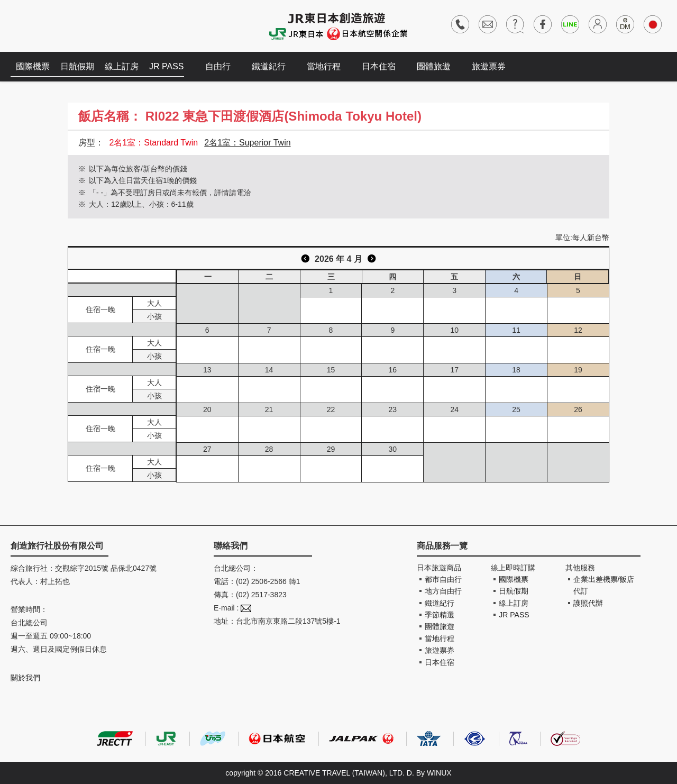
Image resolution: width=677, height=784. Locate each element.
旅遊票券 (489, 66)
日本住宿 (379, 66)
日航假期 (77, 66)
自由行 (218, 66)
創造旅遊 (43, 25)
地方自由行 (443, 591)
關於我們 (25, 678)
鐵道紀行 (269, 66)
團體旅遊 (434, 66)
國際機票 (33, 66)
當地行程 (324, 66)
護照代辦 (588, 603)
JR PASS (167, 66)
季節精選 (440, 615)
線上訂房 (122, 66)
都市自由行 (443, 579)
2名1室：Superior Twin (247, 143)
